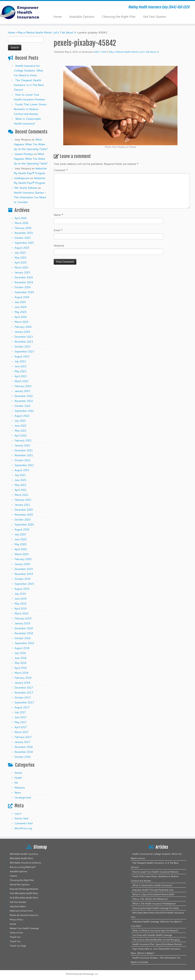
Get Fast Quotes (155, 16)
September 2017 (24, 702)
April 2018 (21, 668)
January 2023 (22, 391)
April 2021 (21, 490)
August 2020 (22, 529)
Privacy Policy (16, 920)
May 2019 (20, 604)
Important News (18, 906)
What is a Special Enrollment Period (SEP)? (153, 894)
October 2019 (22, 579)
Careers (13, 876)
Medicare (20, 788)
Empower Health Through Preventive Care (153, 890)
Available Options (82, 16)
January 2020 (22, 564)
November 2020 (24, 515)
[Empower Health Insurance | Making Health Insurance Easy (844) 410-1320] (23, 12)
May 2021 (20, 485)
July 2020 (20, 534)
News (18, 793)
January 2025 (22, 272)
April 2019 (21, 609)
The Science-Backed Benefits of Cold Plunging (156, 940)
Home (58, 16)
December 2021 (24, 450)
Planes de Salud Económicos (24, 915)
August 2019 (22, 589)
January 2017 (22, 742)
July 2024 (20, 302)
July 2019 (20, 594)
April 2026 (21, 218)
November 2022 (24, 401)
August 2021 (22, 470)
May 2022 (20, 431)
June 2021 (20, 480)
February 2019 (23, 618)
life (16, 783)
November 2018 (24, 633)
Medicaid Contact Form (21, 911)
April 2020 (21, 549)
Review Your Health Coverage (24, 928)
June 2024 (20, 307)
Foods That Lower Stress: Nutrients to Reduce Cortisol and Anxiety (30, 109)
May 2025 (20, 258)
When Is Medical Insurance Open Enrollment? (155, 931)
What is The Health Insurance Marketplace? (154, 904)
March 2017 (21, 732)
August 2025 (22, 248)
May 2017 (20, 722)
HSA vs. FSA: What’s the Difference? (150, 899)
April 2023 (21, 376)
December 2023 (24, 337)
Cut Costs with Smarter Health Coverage (152, 935)
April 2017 (21, 727)
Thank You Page (18, 946)
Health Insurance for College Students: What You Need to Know (28, 71)
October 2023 (22, 347)
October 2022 (22, 406)
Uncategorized (23, 797)
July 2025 (20, 253)
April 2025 (21, 263)
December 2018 (24, 628)
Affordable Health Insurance (24, 854)
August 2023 (22, 356)
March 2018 (21, 673)
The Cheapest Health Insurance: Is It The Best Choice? (29, 85)
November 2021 (24, 455)
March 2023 (21, 381)
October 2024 (22, 287)
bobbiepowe (22, 178)
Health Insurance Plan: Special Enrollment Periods (157, 944)
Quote (13, 924)
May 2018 (20, 663)
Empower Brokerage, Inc (86, 974)
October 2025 (22, 238)
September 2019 (24, 584)
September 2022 (24, 411)
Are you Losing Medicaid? (23, 867)
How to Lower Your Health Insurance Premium (155, 872)
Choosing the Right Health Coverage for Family (156, 908)
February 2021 (23, 500)
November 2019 (24, 574)
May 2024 (20, 312)
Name (58, 215)
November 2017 (24, 693)
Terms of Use (16, 933)
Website (59, 246)
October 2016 (22, 757)
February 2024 (23, 327)
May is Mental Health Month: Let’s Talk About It (47, 33)
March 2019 (21, 613)
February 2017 (23, 737)
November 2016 (24, 752)
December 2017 (24, 688)
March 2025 (21, 267)
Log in (18, 813)
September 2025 (24, 243)
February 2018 (23, 678)
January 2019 (22, 623)
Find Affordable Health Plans (24, 893)
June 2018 (20, 658)
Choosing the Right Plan (119, 16)
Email (58, 230)
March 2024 (21, 322)
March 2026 (21, 223)
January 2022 (22, 445)
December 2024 (24, 277)
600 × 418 (99, 52)
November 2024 (24, 282)
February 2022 (23, 440)
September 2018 (24, 643)
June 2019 (20, 599)
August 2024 (22, 297)
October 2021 (22, 460)
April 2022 (21, 436)
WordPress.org (23, 828)
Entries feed (21, 818)
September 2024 (24, 292)
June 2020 (20, 539)
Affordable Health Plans (21, 858)
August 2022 (22, 416)
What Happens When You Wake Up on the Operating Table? (31, 144)
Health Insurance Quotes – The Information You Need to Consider (30, 197)
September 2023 (24, 352)
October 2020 (22, 520)
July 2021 (20, 475)
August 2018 (22, 648)
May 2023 (20, 371)
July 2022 (20, 421)
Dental (18, 773)
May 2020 (20, 544)
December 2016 (24, 747)
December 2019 (24, 569)
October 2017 (22, 698)
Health (18, 778)
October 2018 (22, 638)
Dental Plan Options (20, 885)
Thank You (15, 937)
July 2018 (20, 653)
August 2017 (22, 707)
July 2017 (20, 712)
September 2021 (24, 465)
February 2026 (23, 228)
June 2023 (20, 366)
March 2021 (21, 495)
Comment (61, 170)
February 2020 (23, 559)
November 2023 (24, 342)
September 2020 (24, 525)
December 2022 (24, 396)
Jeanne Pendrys (24, 154)
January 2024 (22, 332)
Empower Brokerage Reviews (24, 889)
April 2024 (21, 317)
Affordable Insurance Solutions (25, 863)
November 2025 (24, 233)
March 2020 (21, 554)
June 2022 (20, 426)
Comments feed (24, 823)
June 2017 (20, 717)
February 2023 (23, 386)
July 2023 (20, 361)
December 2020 (24, 510)
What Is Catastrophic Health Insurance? (152, 885)
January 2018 (22, 683)
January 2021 (22, 505)
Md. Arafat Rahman (26, 188)
